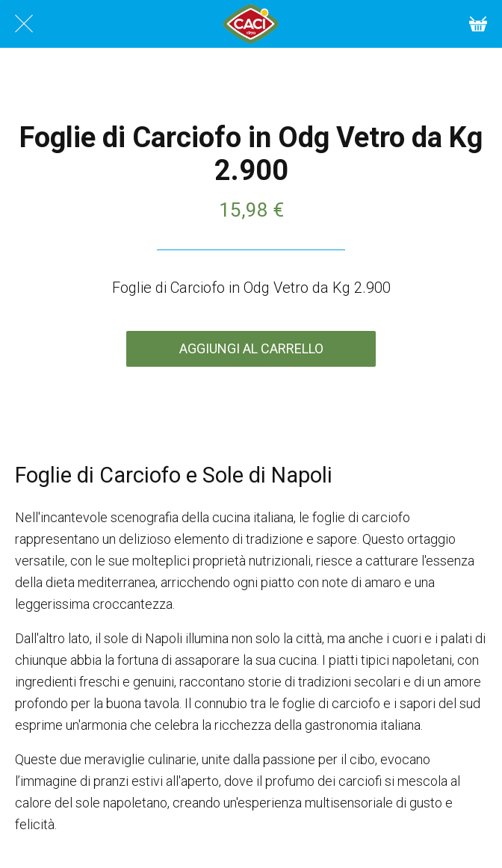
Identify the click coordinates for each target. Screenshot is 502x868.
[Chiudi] (24, 24)
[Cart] (478, 24)
